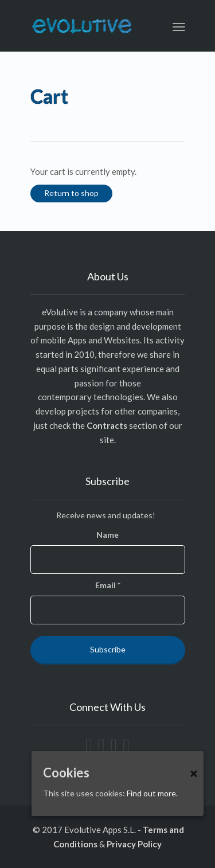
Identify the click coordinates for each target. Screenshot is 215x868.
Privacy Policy (134, 844)
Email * (108, 585)
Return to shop (71, 193)
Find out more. (152, 793)
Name (107, 535)
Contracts (107, 425)
